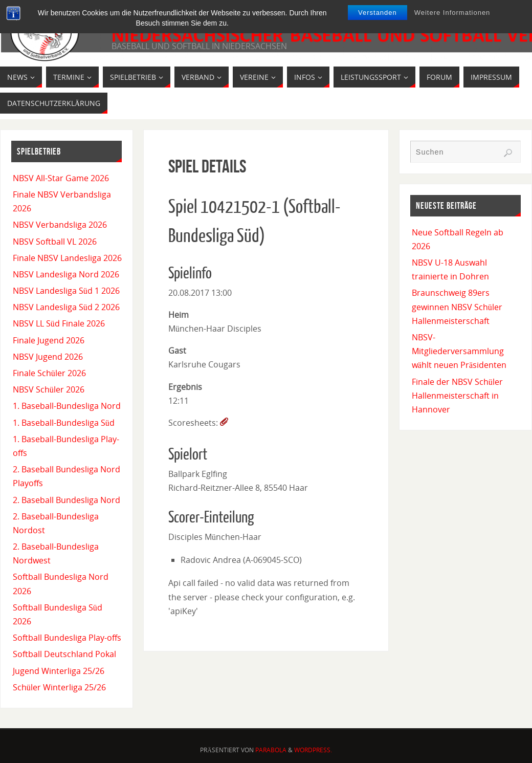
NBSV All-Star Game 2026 (61, 178)
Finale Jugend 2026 (49, 340)
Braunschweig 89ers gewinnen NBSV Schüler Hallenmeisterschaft (457, 307)
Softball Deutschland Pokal (64, 654)
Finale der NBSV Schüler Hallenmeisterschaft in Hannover (457, 396)
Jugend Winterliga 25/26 (59, 671)
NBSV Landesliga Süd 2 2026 (66, 307)
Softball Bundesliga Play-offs (67, 638)
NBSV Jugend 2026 (48, 357)
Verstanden (378, 13)
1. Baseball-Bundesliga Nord (67, 406)
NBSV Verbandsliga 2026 (60, 225)
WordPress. (313, 750)
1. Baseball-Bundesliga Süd (64, 423)
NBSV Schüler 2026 (49, 389)
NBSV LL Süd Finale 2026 (59, 323)
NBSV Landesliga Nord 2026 (66, 274)
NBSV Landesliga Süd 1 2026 (66, 291)
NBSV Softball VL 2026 (55, 242)
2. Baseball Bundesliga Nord (66, 500)
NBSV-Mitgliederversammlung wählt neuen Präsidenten (459, 351)
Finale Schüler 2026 (49, 373)
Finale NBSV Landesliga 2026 (67, 258)
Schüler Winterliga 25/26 (59, 687)
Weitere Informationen (452, 13)
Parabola (271, 750)
